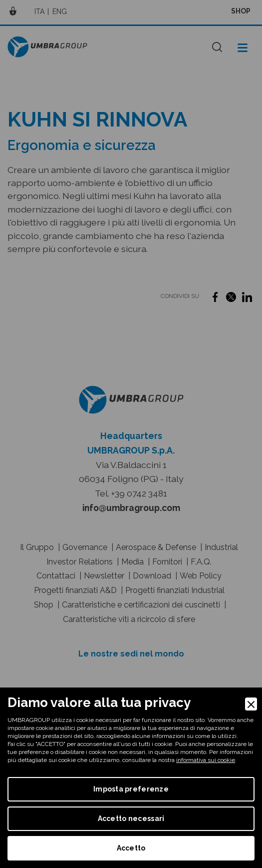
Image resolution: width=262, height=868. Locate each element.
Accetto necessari (131, 818)
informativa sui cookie (206, 760)
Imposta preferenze (131, 789)
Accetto (131, 848)
